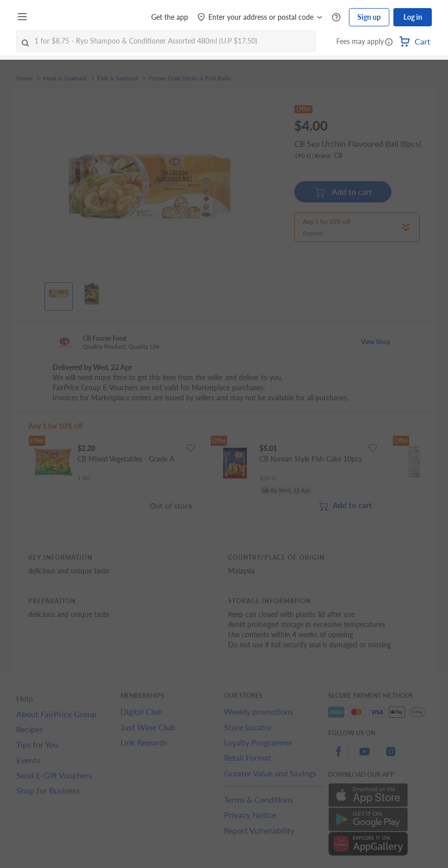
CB (338, 156)
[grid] (224, 479)
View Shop (376, 342)
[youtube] (365, 757)
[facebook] (338, 757)
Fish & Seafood (118, 78)
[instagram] (391, 757)
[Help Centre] (336, 17)
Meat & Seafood (65, 78)
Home (24, 78)
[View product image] (59, 294)
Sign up (369, 17)
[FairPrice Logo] (60, 17)
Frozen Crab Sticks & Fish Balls (190, 78)
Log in (413, 17)
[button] (389, 43)
